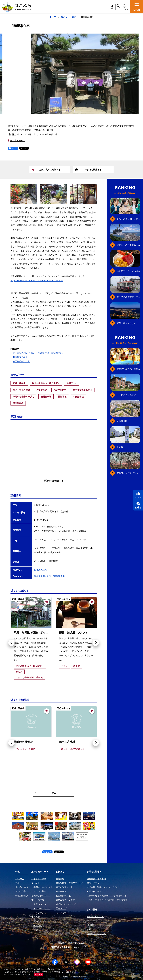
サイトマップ (79, 947)
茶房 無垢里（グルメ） (74, 632)
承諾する (39, 974)
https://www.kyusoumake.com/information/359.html (37, 281)
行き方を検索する (89, 170)
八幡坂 (120, 447)
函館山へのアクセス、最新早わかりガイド (128, 245)
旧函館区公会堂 (20, 357)
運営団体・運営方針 (60, 947)
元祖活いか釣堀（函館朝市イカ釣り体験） (128, 369)
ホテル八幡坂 (67, 742)
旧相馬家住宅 (41, 570)
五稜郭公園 (122, 421)
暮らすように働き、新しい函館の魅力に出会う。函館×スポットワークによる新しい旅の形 (128, 219)
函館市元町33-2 (18, 141)
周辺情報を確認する (58, 481)
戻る (45, 793)
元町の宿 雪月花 (23, 742)
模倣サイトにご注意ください (71, 943)
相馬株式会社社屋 (21, 361)
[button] (69, 111)
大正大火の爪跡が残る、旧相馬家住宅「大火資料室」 (38, 353)
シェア (13, 148)
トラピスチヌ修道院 (126, 395)
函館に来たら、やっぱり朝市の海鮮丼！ (128, 271)
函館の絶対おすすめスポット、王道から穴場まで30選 (128, 323)
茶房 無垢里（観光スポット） (32, 632)
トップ (53, 17)
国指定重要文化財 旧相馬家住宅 (49, 576)
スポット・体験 (68, 17)
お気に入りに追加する (46, 170)
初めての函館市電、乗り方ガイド (128, 297)
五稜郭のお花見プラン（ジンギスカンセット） (128, 473)
